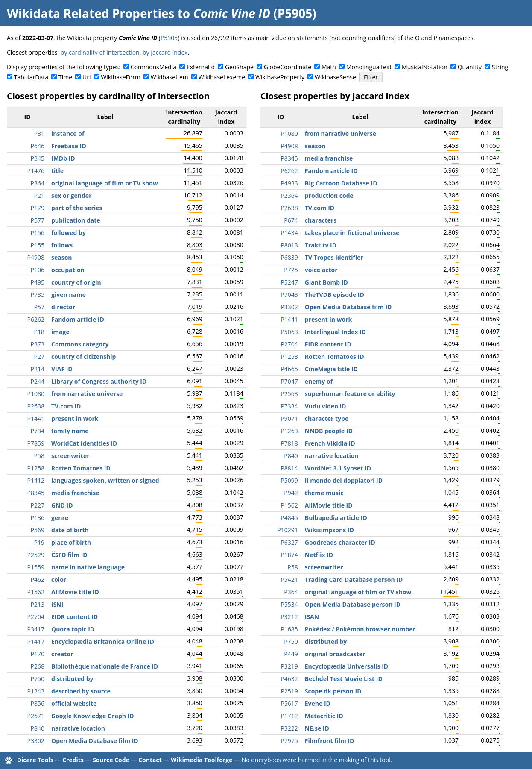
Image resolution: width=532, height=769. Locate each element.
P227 (38, 505)
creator (62, 654)
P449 (291, 654)
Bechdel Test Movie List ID (344, 679)
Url (86, 77)
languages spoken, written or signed (105, 480)
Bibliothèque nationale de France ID (105, 666)
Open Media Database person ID (353, 604)
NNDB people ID (329, 431)
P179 (38, 208)
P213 (38, 604)
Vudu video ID (326, 406)
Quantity (470, 67)
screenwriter (70, 456)
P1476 (36, 171)
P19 (39, 542)
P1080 (36, 394)
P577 (38, 220)
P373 (38, 344)
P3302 (36, 741)
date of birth (70, 530)
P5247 (289, 282)
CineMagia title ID (331, 369)
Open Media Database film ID (95, 741)
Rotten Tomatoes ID (81, 468)
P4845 (289, 518)
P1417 (36, 641)
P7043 (289, 295)
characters (321, 220)
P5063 (289, 332)
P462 (38, 580)
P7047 (289, 381)
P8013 (289, 245)
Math (329, 67)
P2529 (36, 555)
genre (60, 518)
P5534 (289, 604)
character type (327, 418)
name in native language (88, 567)
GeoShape (239, 67)
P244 (38, 381)
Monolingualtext (369, 67)
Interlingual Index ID (335, 332)
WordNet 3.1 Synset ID (338, 468)
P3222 (289, 728)
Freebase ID (69, 146)
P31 (39, 134)
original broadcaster (335, 654)
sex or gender (72, 195)
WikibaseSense (335, 77)
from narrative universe (87, 394)
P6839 (289, 257)
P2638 (36, 406)
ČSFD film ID (69, 555)
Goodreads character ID (340, 542)
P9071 (289, 418)
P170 (38, 654)
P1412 (36, 480)
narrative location (78, 728)
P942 (291, 493)
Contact (150, 760)
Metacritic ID (324, 716)
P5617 (289, 703)
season (62, 257)
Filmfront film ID (330, 741)
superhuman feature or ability (350, 394)
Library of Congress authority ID (99, 381)
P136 (38, 518)
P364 (38, 183)
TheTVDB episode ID (335, 295)
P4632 (289, 679)
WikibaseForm (121, 77)
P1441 (36, 418)
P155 (38, 245)
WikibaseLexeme (222, 77)
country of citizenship (83, 357)
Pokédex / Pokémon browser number (360, 629)
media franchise (75, 493)
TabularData (31, 77)
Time (65, 77)
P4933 (289, 183)
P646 (38, 146)
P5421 (289, 580)
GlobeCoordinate (288, 67)
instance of (68, 134)
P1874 (289, 555)
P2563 (289, 394)
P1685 (289, 629)
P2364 (289, 195)
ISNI (57, 604)
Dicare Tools (35, 760)
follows (62, 245)
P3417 (36, 629)
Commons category (80, 344)
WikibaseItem (170, 77)
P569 (38, 530)
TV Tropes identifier (334, 257)
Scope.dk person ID (333, 691)
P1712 (289, 716)
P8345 (36, 493)
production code (329, 195)
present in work (75, 418)
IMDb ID (63, 158)
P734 (38, 431)
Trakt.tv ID (321, 245)
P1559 (36, 567)
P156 (38, 233)
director (63, 307)
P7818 (289, 443)
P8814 (289, 468)
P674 (291, 220)
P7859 (36, 443)
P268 (38, 666)
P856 (38, 703)
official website (74, 703)
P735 (38, 295)
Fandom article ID (78, 319)
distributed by (72, 679)
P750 (38, 679)
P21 (39, 195)
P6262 (36, 319)
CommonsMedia (153, 67)
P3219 (289, 666)
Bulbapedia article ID (336, 518)
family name (70, 431)
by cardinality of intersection (100, 52)
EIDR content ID (75, 617)
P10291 (287, 530)
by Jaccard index (165, 52)
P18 (39, 332)
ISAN (312, 617)
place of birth (71, 542)
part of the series (77, 208)
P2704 (36, 617)
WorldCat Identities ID (84, 443)
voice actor (321, 270)
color (59, 580)
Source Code (111, 760)
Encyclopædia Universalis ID (346, 666)
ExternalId (201, 67)
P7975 (289, 741)
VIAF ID (62, 369)
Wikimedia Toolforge (202, 760)
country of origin (76, 282)
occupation (68, 270)
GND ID (62, 505)
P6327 (289, 542)
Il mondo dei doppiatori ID (344, 480)
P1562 (36, 592)
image (60, 332)
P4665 (289, 369)
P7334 (289, 406)
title (57, 171)
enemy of (319, 381)
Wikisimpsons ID (329, 530)
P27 (39, 357)
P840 (38, 728)
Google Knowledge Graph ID (93, 716)
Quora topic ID (73, 629)
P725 (291, 270)
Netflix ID (319, 555)
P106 (38, 270)
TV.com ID (66, 406)
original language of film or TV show (105, 183)
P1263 (289, 431)
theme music (324, 493)
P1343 (36, 691)
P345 (38, 158)
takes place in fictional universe (352, 233)
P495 (38, 282)
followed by (69, 233)
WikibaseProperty (280, 77)
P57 (39, 307)
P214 (38, 369)
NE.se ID (317, 728)
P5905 (169, 38)
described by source (81, 691)
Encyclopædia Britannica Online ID (103, 641)
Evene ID (318, 703)
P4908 (36, 257)
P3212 (289, 617)
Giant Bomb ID (326, 282)
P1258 (36, 468)
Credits (73, 760)
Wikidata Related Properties (91, 13)
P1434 (289, 233)
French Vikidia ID (330, 443)
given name (69, 295)
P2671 (36, 716)
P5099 (289, 480)
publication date (76, 220)
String (500, 67)
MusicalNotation (425, 67)
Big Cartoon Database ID (341, 183)
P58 (39, 456)
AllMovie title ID (75, 592)
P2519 (289, 691)
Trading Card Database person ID (354, 580)
